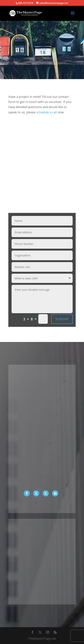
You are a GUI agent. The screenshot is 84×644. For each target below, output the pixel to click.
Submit (62, 319)
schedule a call (47, 112)
